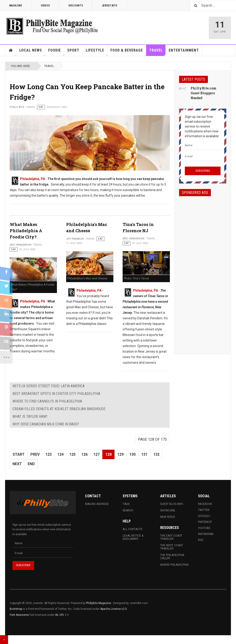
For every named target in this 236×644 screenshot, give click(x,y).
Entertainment (184, 50)
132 (156, 454)
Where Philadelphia (174, 565)
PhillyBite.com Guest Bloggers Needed (204, 93)
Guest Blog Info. (172, 504)
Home (11, 50)
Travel (157, 52)
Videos (45, 6)
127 (96, 454)
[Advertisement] (203, 271)
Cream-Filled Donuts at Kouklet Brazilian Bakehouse (59, 409)
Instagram (206, 534)
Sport (73, 50)
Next (17, 464)
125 (72, 454)
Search (128, 510)
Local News (32, 52)
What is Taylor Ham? (30, 417)
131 (144, 454)
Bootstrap (16, 609)
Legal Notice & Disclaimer (133, 537)
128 (108, 454)
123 (49, 454)
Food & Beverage (128, 52)
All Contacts (132, 529)
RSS (201, 540)
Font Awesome (19, 615)
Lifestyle (97, 52)
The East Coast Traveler (171, 537)
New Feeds (168, 517)
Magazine (16, 6)
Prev (35, 454)
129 (120, 454)
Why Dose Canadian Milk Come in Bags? (46, 424)
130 (132, 454)
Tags (126, 504)
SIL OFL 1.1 (62, 615)
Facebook (205, 504)
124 (60, 454)
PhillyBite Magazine (99, 603)
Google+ (204, 516)
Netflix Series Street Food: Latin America (49, 386)
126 (84, 454)
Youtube (204, 528)
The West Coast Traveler (172, 547)
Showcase (168, 510)
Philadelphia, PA (32, 179)
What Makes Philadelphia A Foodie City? (26, 231)
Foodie (56, 52)
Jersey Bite (109, 6)
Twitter (204, 510)
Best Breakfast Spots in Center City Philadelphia (56, 394)
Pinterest (205, 522)
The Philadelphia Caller (172, 557)
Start (19, 454)
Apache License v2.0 (114, 609)
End (31, 464)
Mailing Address (97, 504)
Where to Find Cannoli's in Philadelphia (47, 401)
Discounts (76, 6)
